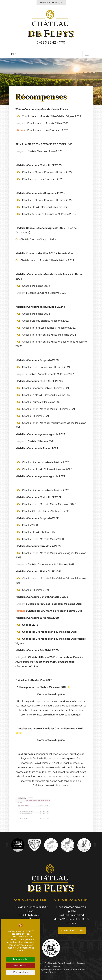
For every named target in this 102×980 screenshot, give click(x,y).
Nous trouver (72, 930)
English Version (51, 3)
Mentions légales (51, 966)
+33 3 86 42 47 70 (51, 42)
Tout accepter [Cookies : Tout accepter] (21, 959)
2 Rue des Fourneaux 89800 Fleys (30, 909)
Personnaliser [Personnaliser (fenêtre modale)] (21, 972)
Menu (15, 54)
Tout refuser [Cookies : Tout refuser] (21, 966)
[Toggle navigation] (87, 54)
